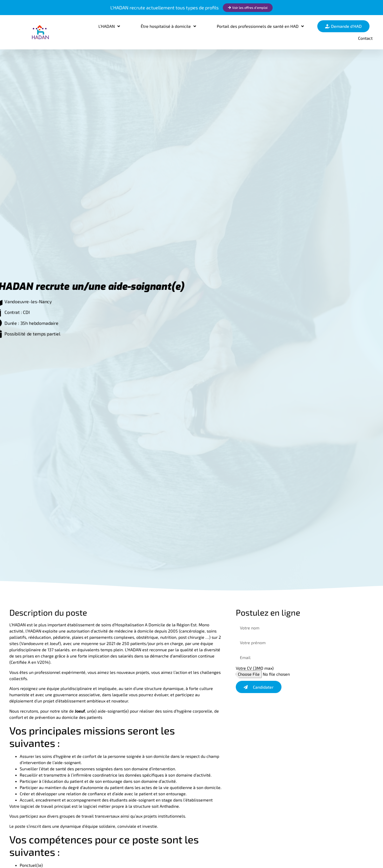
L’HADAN (109, 26)
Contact (365, 38)
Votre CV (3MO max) (255, 670)
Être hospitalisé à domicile (168, 26)
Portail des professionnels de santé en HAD (260, 26)
